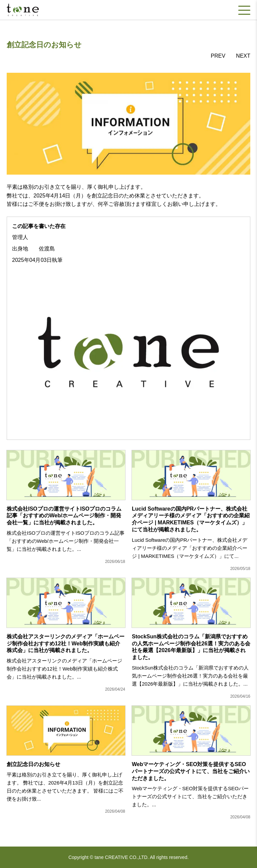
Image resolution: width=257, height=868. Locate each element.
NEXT (243, 56)
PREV (218, 56)
